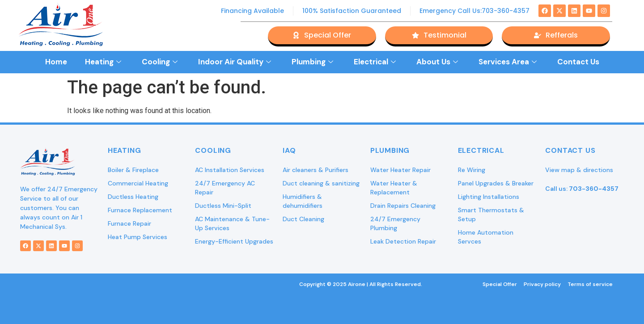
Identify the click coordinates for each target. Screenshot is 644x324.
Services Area (508, 62)
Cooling (160, 62)
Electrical (375, 62)
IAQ (289, 150)
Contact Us (578, 62)
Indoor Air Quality (235, 62)
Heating (103, 62)
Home (56, 62)
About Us (437, 62)
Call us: (582, 189)
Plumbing (312, 62)
